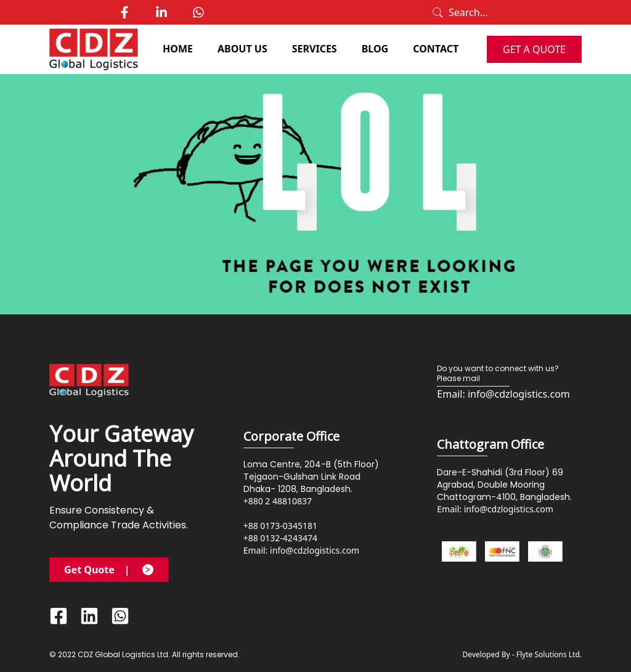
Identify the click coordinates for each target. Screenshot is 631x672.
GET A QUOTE (534, 49)
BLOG (375, 49)
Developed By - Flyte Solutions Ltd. (522, 655)
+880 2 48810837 (278, 501)
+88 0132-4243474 (280, 538)
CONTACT (436, 49)
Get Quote (109, 570)
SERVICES (315, 49)
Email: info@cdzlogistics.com (302, 550)
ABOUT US (242, 49)
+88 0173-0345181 (280, 526)
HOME (178, 49)
